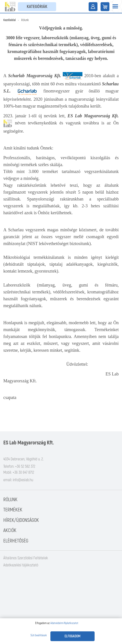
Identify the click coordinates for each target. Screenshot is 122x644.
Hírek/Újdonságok (21, 520)
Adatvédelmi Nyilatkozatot (64, 623)
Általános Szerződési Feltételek (26, 558)
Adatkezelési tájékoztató (21, 565)
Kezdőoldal (10, 20)
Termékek (13, 510)
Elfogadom (72, 636)
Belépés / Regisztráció (93, 7)
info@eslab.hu (23, 480)
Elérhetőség (16, 541)
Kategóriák (37, 7)
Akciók (10, 530)
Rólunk (10, 500)
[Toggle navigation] (115, 7)
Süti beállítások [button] (39, 635)
